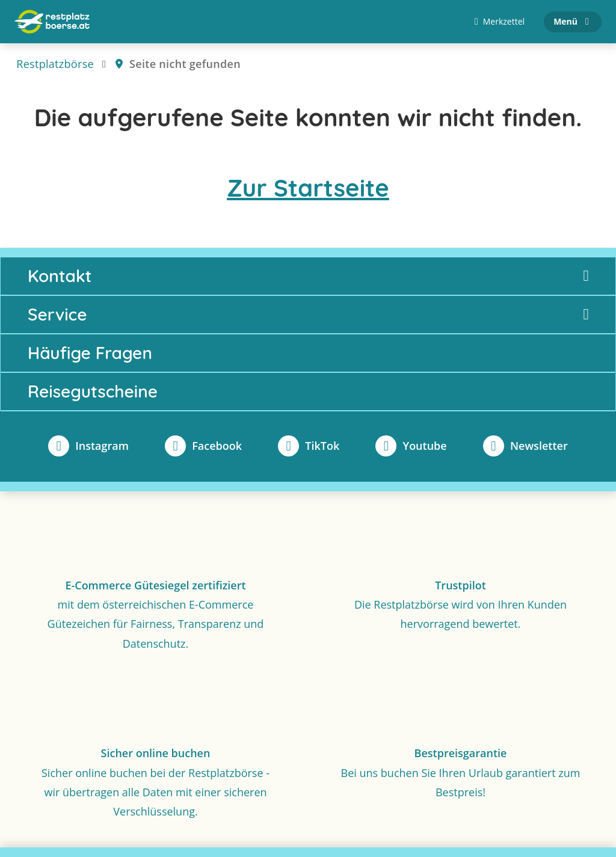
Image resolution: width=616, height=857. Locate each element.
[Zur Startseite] (52, 22)
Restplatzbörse (55, 64)
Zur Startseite (308, 188)
